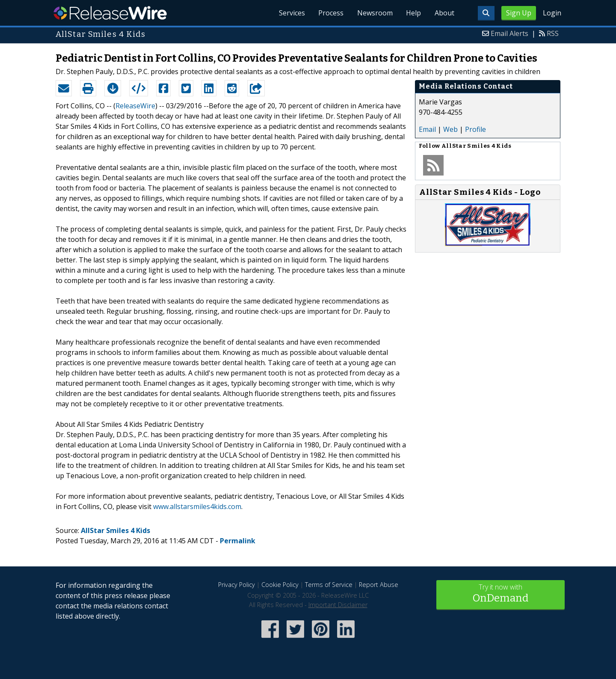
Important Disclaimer (338, 605)
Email (427, 129)
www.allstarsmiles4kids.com (197, 506)
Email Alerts (509, 33)
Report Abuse (379, 585)
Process (330, 13)
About (444, 13)
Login (552, 13)
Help (413, 13)
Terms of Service (329, 585)
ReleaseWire (110, 13)
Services (291, 13)
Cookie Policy (280, 585)
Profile (475, 129)
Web (450, 129)
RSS (553, 33)
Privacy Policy (237, 585)
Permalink (238, 541)
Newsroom (374, 13)
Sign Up (519, 13)
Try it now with (500, 594)
